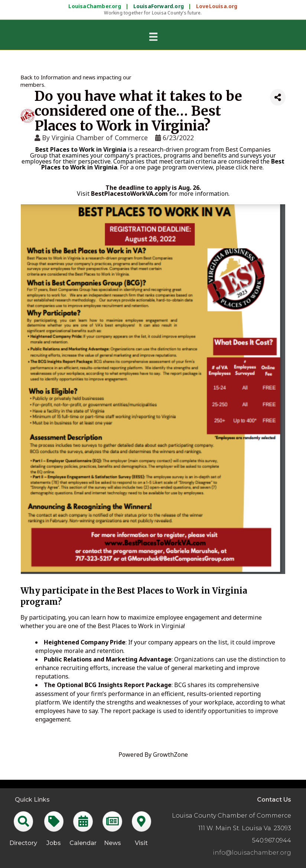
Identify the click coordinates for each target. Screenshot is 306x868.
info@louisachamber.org (252, 853)
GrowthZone (170, 755)
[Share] (278, 97)
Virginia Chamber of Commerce (100, 138)
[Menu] (153, 36)
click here (249, 167)
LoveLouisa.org (217, 6)
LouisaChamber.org (95, 6)
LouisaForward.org (159, 6)
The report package (128, 711)
